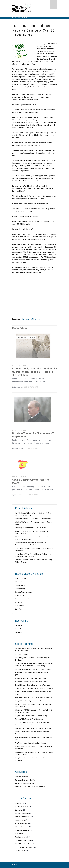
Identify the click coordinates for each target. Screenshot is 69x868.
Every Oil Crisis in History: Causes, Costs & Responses (33, 685)
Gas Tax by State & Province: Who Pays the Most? (32, 678)
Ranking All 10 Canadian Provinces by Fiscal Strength (33, 669)
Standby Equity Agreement (24, 592)
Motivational (19, 834)
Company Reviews (21, 807)
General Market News (22, 817)
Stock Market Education (23, 840)
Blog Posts (19, 803)
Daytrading (19, 810)
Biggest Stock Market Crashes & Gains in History (31, 716)
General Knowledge (22, 813)
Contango (18, 602)
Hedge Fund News (21, 824)
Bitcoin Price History (22, 654)
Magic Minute (20, 595)
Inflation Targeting (21, 582)
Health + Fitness (21, 820)
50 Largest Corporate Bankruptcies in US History (31, 682)
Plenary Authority (21, 579)
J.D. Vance (19, 625)
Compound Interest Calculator (25, 780)
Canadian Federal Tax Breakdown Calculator (30, 787)
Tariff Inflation (20, 585)
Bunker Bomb (20, 606)
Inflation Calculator (21, 777)
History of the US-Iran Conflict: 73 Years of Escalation (33, 728)
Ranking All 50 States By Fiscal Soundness (29, 719)
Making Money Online (22, 830)
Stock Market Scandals (23, 844)
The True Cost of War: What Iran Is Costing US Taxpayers (34, 688)
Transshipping (20, 589)
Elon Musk (19, 632)
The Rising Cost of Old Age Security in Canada (31, 743)
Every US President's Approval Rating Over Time (31, 701)
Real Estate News (21, 837)
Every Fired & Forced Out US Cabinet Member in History (33, 698)
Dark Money (19, 609)
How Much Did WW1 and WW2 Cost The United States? (33, 519)
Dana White (19, 629)
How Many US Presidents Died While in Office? (30, 528)
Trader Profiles (20, 851)
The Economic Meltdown (30, 319)
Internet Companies (22, 827)
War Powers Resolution (23, 599)
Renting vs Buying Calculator (25, 783)
